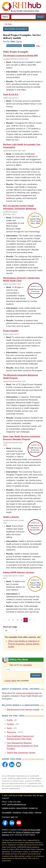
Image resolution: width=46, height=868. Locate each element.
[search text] (24, 17)
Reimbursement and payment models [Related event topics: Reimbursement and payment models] (23, 709)
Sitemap (38, 812)
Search (40, 17)
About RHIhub (22, 808)
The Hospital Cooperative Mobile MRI (20, 56)
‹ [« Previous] (5, 620)
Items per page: (10, 629)
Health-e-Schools (11, 517)
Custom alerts (10, 681)
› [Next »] (34, 620)
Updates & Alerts (8, 808)
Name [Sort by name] (19, 41)
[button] (5, 765)
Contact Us (33, 808)
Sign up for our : (21, 665)
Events (10, 720)
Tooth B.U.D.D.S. (11, 94)
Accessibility (7, 812)
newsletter (27, 665)
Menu (5, 17)
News (9, 728)
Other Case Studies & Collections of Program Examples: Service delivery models (24, 644)
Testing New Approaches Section (21, 753)
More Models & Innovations (16, 29)
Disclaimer (17, 812)
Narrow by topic (29, 46)
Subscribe (36, 675)
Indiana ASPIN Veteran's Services (19, 572)
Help (39, 46)
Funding (10, 724)
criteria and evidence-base (27, 693)
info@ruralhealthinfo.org (17, 804)
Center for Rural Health (31, 830)
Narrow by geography (14, 46)
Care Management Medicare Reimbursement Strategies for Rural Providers (22, 746)
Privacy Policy (28, 812)
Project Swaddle (11, 331)
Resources (11, 732)
